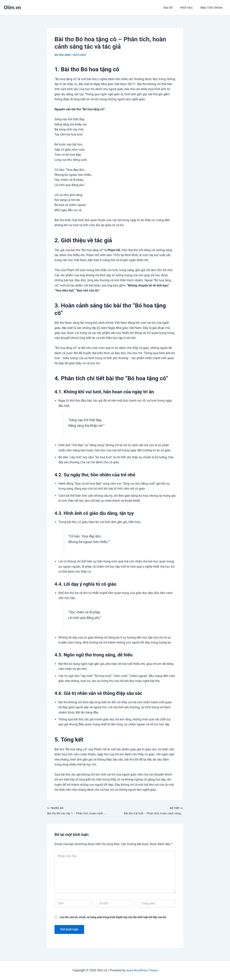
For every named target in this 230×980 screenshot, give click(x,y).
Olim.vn (12, 7)
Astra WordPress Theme (142, 970)
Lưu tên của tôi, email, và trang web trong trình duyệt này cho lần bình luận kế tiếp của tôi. (113, 918)
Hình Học (189, 8)
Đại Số (172, 8)
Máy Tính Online (212, 8)
